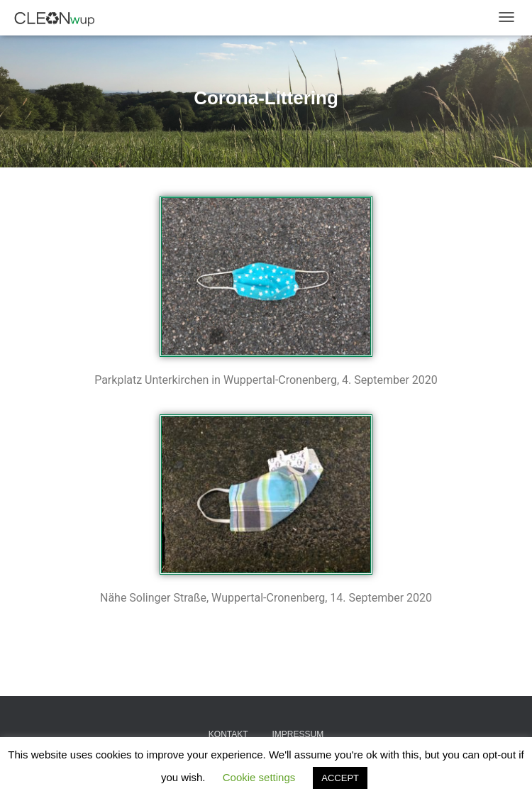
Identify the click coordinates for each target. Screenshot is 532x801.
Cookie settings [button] (259, 777)
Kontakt (228, 734)
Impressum (298, 734)
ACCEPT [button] (340, 778)
